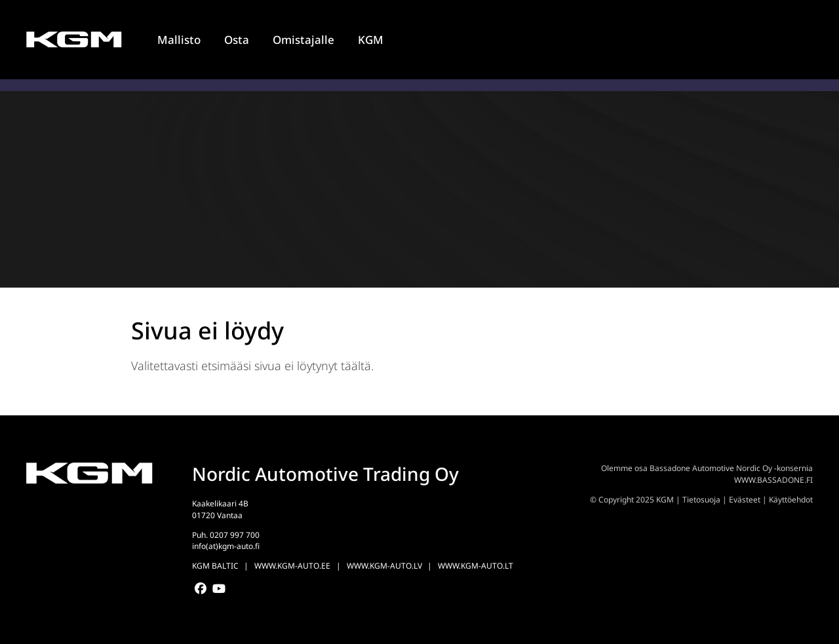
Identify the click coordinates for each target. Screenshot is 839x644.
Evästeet (745, 500)
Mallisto (179, 40)
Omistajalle (303, 40)
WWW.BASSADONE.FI (773, 480)
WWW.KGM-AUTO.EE (292, 566)
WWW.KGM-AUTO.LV (384, 566)
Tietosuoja (701, 500)
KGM (371, 40)
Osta (237, 40)
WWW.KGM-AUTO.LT (476, 566)
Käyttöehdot (791, 500)
